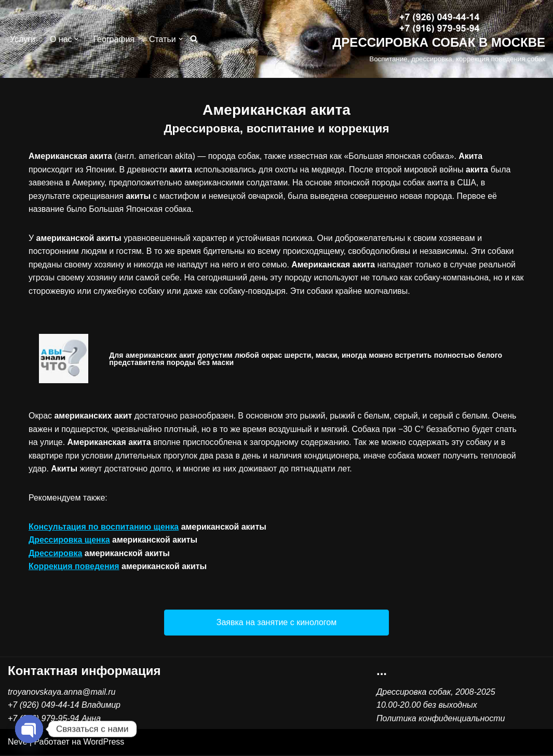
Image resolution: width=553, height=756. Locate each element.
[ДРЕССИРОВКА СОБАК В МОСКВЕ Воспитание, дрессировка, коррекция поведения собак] (439, 39)
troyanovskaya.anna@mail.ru (62, 693)
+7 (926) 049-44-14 (43, 706)
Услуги (23, 39)
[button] (77, 39)
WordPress (104, 743)
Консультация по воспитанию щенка (104, 527)
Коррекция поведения (74, 567)
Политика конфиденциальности (441, 719)
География (114, 39)
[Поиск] (194, 39)
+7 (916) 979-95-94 (43, 719)
